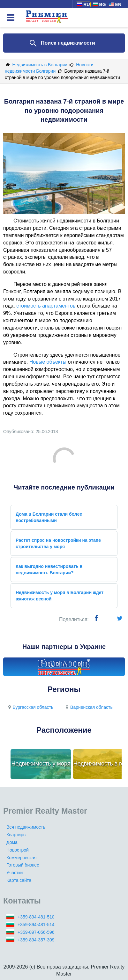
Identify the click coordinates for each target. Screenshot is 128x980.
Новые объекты (48, 362)
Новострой (18, 850)
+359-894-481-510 (36, 917)
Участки (15, 873)
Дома (12, 842)
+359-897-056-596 (36, 932)
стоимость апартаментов (46, 306)
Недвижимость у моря (41, 764)
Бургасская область (30, 707)
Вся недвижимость (26, 827)
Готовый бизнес (23, 865)
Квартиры (16, 835)
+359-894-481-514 (36, 925)
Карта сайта (19, 880)
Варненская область (88, 707)
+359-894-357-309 (36, 940)
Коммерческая (21, 858)
